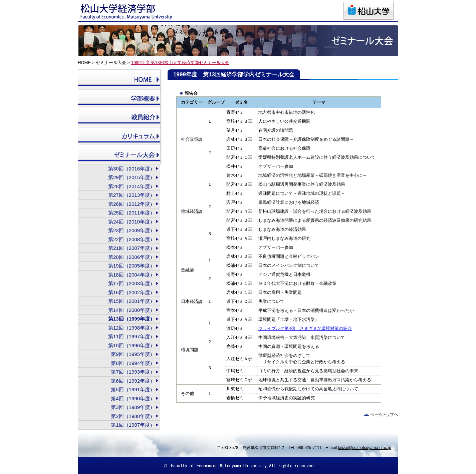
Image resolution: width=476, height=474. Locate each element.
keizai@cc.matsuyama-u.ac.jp (365, 448)
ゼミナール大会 (111, 63)
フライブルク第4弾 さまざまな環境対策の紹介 (305, 328)
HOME (84, 63)
